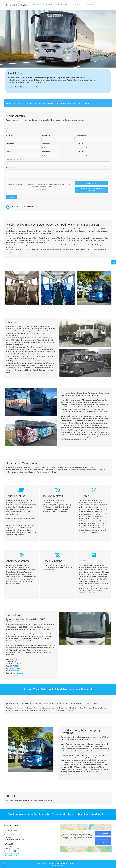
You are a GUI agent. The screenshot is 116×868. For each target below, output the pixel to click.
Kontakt (91, 5)
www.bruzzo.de (18, 673)
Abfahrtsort (10, 143)
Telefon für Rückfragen (14, 160)
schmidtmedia (61, 865)
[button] (4, 864)
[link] (18, 673)
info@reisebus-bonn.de (11, 853)
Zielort (8, 152)
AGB (78, 863)
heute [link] (13, 231)
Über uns (36, 5)
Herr (9, 132)
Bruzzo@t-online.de (17, 671)
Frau (15, 132)
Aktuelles (79, 5)
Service (68, 5)
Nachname (10, 135)
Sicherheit (48, 5)
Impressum (64, 863)
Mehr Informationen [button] (41, 189)
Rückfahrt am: (46, 152)
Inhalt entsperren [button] (92, 183)
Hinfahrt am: (46, 143)
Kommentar (10, 168)
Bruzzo (59, 5)
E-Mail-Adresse (46, 135)
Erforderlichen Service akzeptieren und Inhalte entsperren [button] (92, 190)
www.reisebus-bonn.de (11, 856)
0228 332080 (14, 849)
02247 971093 (15, 666)
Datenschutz (72, 863)
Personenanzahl (82, 135)
